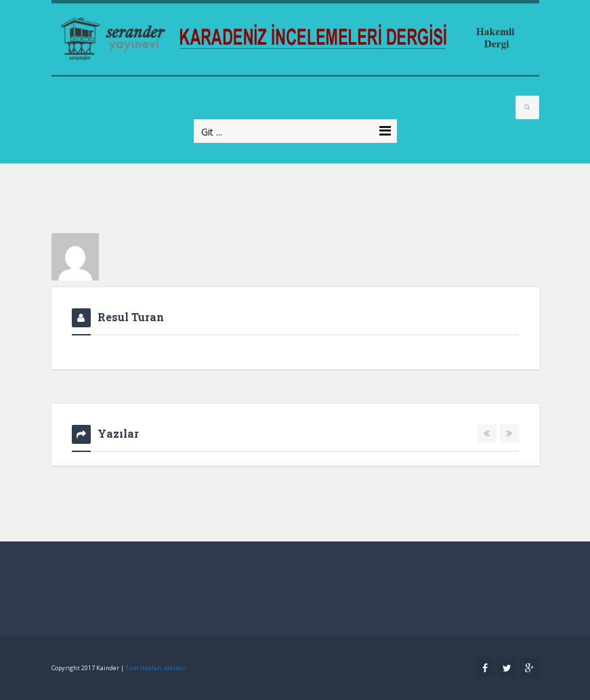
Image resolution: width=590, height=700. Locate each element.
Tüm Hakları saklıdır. (156, 668)
